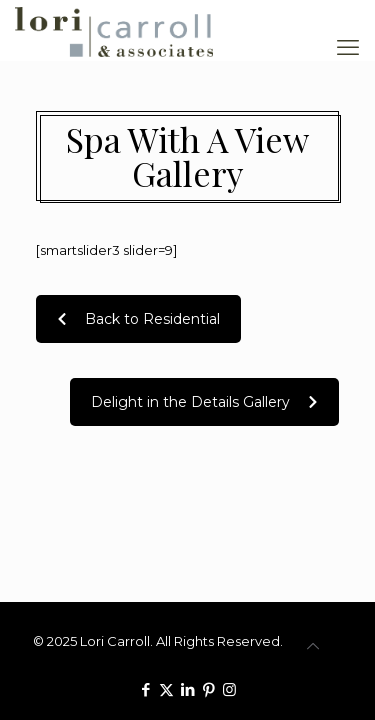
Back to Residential (138, 319)
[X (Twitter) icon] (166, 689)
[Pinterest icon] (208, 689)
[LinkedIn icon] (187, 689)
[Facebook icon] (145, 689)
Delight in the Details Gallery (204, 402)
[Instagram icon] (229, 689)
